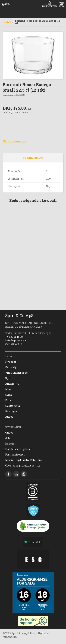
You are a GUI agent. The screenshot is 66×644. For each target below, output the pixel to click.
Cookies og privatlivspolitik (23, 466)
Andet (9, 417)
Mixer (9, 389)
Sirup (9, 395)
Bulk (8, 400)
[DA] (6, 4)
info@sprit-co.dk (16, 340)
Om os (9, 433)
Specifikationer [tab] (33, 158)
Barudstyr (11, 367)
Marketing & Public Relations (24, 460)
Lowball (7, 22)
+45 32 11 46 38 (14, 337)
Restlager (11, 411)
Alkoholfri (12, 384)
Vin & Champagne (16, 373)
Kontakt (10, 444)
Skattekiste (13, 406)
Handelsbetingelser (18, 449)
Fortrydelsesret (15, 455)
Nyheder (11, 362)
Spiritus (10, 378)
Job (7, 438)
